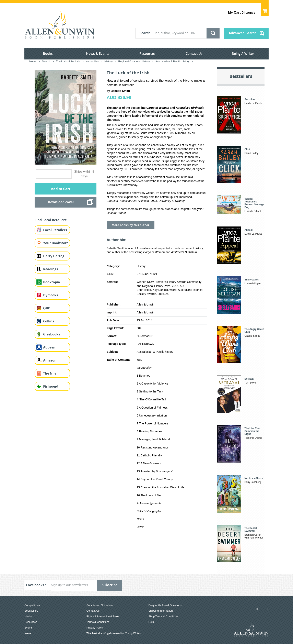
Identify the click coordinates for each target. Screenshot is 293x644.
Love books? (36, 585)
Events (28, 628)
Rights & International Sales (103, 616)
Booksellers (31, 611)
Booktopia (52, 282)
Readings (51, 269)
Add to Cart (61, 189)
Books (48, 54)
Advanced (243, 33)
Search (145, 33)
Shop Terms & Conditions (163, 616)
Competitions (32, 605)
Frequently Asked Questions (165, 605)
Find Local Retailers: (51, 220)
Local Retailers (55, 230)
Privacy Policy (95, 628)
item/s (242, 12)
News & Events (98, 54)
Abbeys (49, 347)
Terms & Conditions (98, 622)
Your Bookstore (56, 243)
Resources (147, 54)
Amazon (50, 360)
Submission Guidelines (100, 605)
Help (151, 622)
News (28, 633)
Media (28, 616)
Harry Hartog (54, 256)
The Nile (50, 373)
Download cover (61, 202)
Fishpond (51, 386)
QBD (47, 308)
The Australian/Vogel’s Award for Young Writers (114, 633)
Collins (49, 321)
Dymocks (51, 295)
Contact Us (194, 54)
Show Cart (265, 9)
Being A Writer (243, 54)
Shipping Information (161, 611)
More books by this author (131, 225)
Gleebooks (52, 334)
